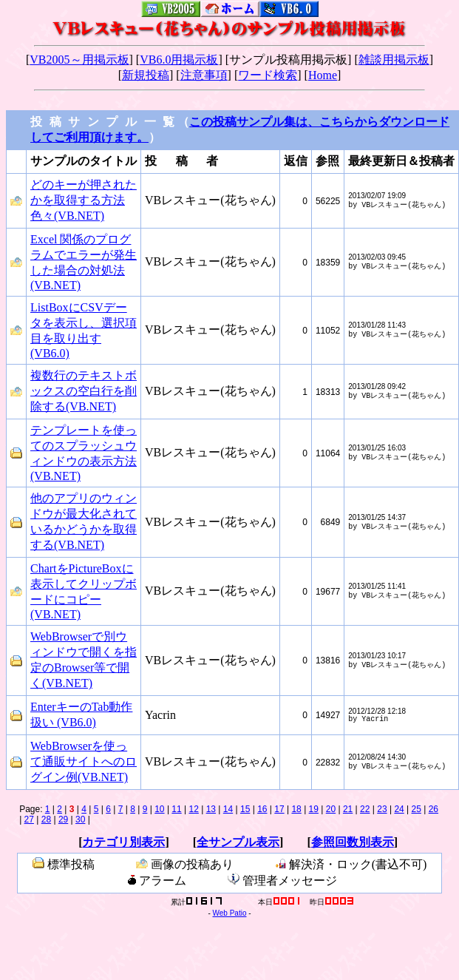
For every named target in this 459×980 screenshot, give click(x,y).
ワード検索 (268, 75)
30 (80, 822)
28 (46, 822)
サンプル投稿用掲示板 (288, 60)
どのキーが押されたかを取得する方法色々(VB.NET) (84, 203)
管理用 (123, 905)
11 (176, 812)
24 (399, 812)
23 (382, 812)
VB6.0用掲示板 (179, 60)
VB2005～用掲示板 (79, 60)
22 (365, 812)
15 (245, 812)
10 (159, 812)
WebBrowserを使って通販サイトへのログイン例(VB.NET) (84, 764)
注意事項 (204, 75)
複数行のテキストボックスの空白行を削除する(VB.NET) (84, 394)
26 (433, 812)
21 (348, 812)
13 (211, 812)
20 (331, 812)
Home (323, 75)
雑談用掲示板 (394, 60)
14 (228, 812)
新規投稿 (146, 75)
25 (416, 812)
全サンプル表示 (238, 845)
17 (279, 812)
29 (63, 822)
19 (314, 812)
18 (296, 812)
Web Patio (230, 918)
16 (262, 812)
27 (29, 822)
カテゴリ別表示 (123, 845)
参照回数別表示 (353, 845)
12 (194, 812)
